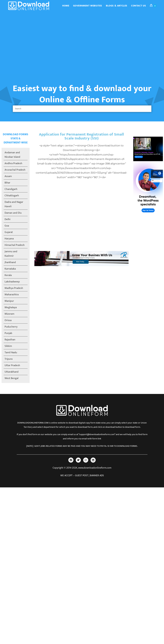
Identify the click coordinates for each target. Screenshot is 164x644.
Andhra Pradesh (13, 163)
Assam (8, 176)
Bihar (7, 183)
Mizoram (9, 314)
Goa (7, 226)
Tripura (9, 359)
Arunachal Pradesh (15, 170)
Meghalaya (11, 307)
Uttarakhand (12, 372)
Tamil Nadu (11, 352)
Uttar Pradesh (12, 365)
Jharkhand (10, 262)
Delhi (7, 219)
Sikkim (8, 346)
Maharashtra (12, 295)
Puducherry (11, 327)
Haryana (9, 239)
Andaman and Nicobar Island (12, 155)
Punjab (8, 333)
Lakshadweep (12, 282)
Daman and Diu (13, 213)
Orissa (8, 320)
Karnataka (10, 269)
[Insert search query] (82, 109)
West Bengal (12, 378)
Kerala (8, 275)
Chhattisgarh (12, 196)
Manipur (9, 301)
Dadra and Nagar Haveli (14, 204)
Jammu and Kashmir (11, 254)
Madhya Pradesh (14, 288)
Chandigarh (11, 189)
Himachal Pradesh (15, 245)
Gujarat (9, 232)
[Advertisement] (30, 43)
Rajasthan (10, 340)
